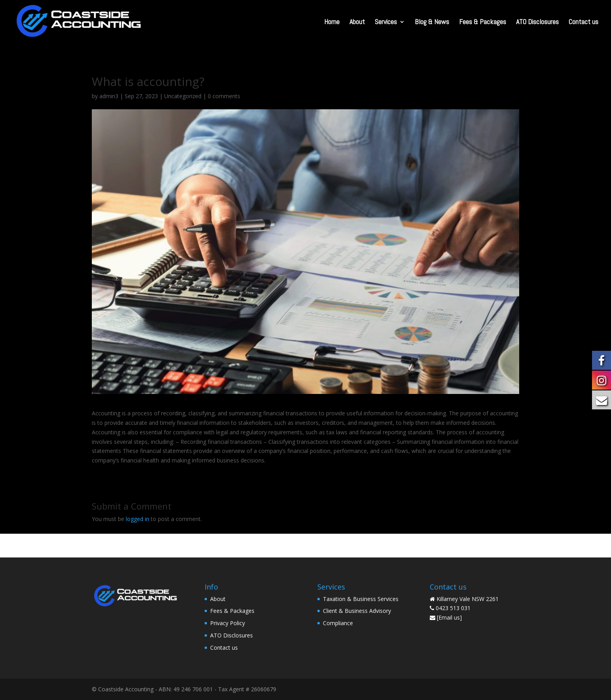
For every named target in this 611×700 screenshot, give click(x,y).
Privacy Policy (228, 623)
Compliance (338, 623)
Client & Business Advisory (357, 611)
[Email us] (449, 617)
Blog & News (432, 23)
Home (332, 23)
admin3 (109, 96)
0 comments (224, 96)
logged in (138, 519)
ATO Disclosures (537, 23)
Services (386, 23)
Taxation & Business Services (361, 599)
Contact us (583, 23)
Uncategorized (183, 96)
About (357, 23)
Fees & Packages (483, 23)
